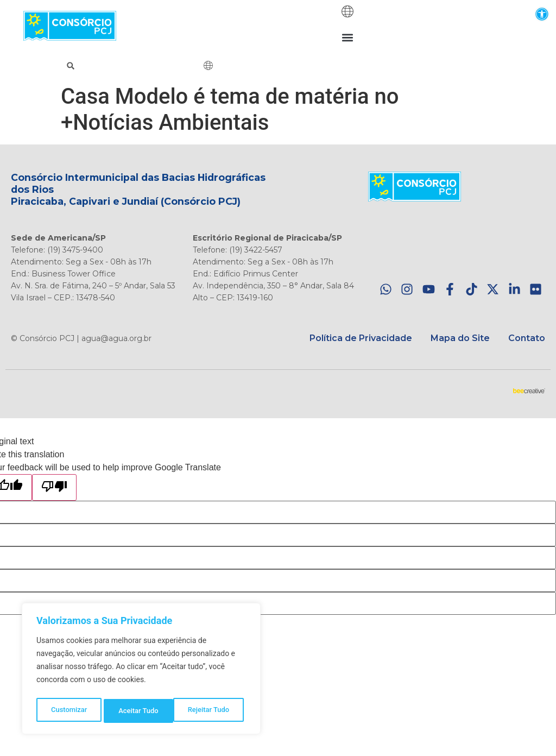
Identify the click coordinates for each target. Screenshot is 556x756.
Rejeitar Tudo (139, 711)
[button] (542, 14)
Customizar (68, 711)
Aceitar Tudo (212, 711)
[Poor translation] (54, 487)
